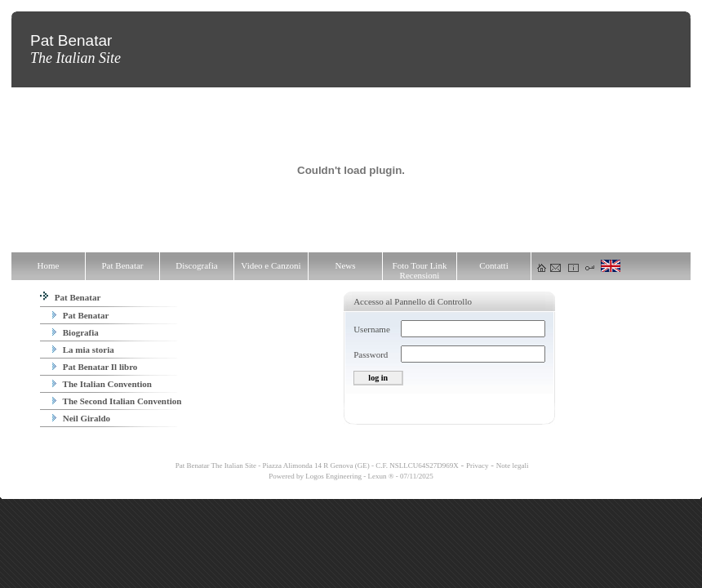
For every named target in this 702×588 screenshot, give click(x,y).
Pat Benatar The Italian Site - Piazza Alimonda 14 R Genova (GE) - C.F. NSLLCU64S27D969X (316, 465)
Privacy (478, 465)
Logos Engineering (333, 476)
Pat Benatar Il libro (95, 367)
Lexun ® (380, 476)
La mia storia (83, 350)
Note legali (513, 465)
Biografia (76, 332)
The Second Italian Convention (117, 401)
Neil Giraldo (81, 418)
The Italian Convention (102, 384)
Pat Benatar (70, 297)
